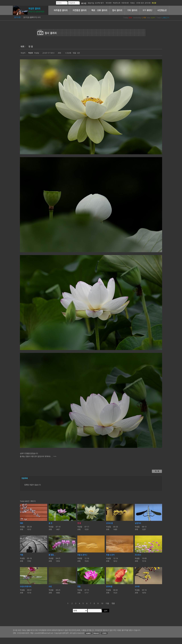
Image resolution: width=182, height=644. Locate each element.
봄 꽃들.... (52, 555)
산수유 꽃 (109, 523)
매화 (21, 523)
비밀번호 (72, 3)
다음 (107, 604)
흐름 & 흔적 (110, 555)
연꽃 (79, 587)
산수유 (137, 587)
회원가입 (91, 3)
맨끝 (113, 604)
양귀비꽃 (109, 587)
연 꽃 (79, 523)
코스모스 (138, 555)
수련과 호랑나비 (26, 587)
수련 (50, 587)
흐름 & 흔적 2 (82, 555)
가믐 (21, 555)
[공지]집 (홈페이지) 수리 (32, 17)
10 (102, 604)
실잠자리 (138, 523)
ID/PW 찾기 (99, 3)
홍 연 (50, 523)
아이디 (59, 3)
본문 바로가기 (0, 0)
